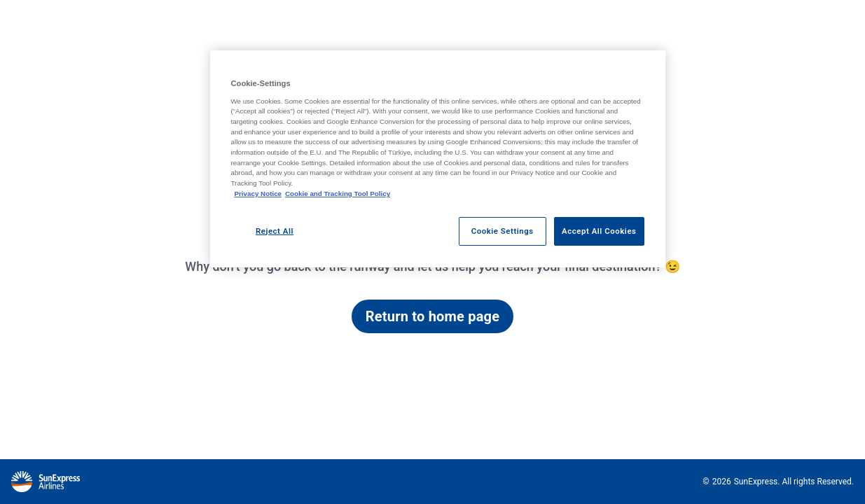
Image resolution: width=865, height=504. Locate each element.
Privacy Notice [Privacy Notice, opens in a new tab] (258, 194)
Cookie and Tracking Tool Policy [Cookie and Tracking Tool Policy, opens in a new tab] (338, 194)
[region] (438, 159)
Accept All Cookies (599, 231)
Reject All (275, 231)
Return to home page (432, 316)
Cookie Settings (503, 231)
